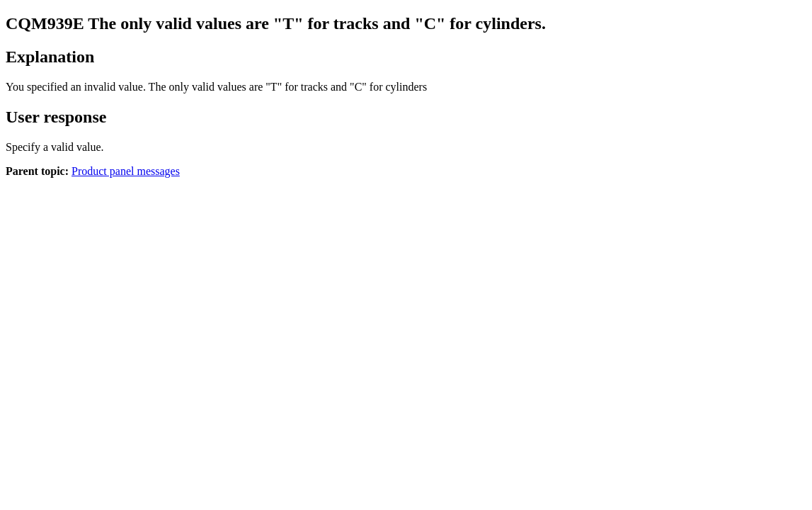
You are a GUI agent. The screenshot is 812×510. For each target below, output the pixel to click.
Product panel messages (126, 171)
